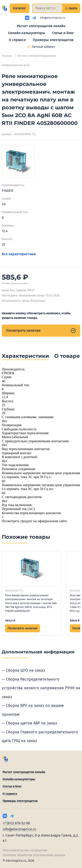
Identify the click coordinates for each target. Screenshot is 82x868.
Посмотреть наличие (41, 331)
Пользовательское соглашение (25, 850)
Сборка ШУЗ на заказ (25, 670)
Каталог (20, 8)
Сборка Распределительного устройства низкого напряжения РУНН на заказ (41, 688)
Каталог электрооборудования (37, 56)
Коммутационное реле (16, 65)
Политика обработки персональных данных (34, 855)
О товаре (67, 356)
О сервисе (17, 40)
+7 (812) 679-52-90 (16, 823)
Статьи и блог (63, 33)
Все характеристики (19, 254)
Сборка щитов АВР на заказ (31, 723)
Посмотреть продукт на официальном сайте (34, 521)
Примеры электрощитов (53, 40)
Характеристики (25, 356)
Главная (7, 56)
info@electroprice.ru (52, 18)
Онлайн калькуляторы (27, 33)
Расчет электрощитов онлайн (41, 26)
